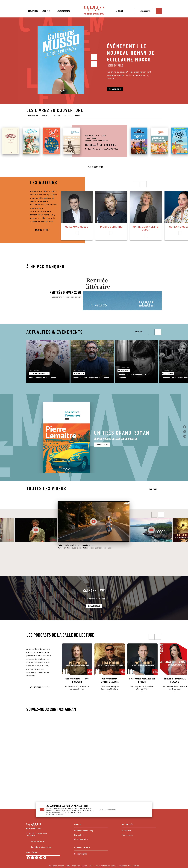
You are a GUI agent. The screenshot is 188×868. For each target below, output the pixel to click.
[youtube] (41, 858)
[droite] (144, 184)
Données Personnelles (129, 866)
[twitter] (37, 858)
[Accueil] (94, 10)
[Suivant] (94, 64)
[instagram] (32, 858)
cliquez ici (60, 814)
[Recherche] (159, 11)
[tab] (33, 11)
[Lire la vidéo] (36, 530)
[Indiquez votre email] (120, 810)
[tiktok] (45, 858)
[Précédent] (94, 57)
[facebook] (28, 858)
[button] (144, 11)
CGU (68, 866)
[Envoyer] (145, 810)
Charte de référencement (83, 866)
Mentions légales (56, 866)
